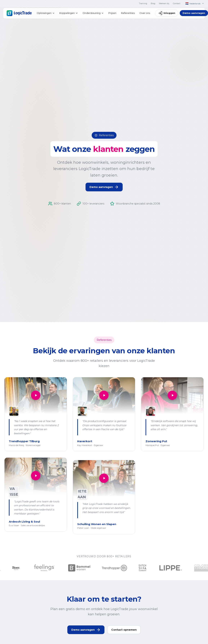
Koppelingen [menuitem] (69, 13)
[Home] (19, 13)
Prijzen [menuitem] (112, 13)
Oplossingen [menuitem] (46, 13)
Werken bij (164, 4)
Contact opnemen (124, 633)
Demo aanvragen (104, 187)
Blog (153, 4)
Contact (177, 4)
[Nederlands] (194, 4)
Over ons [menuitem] (145, 13)
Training (143, 4)
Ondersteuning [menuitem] (93, 13)
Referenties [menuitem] (128, 13)
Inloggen (167, 13)
